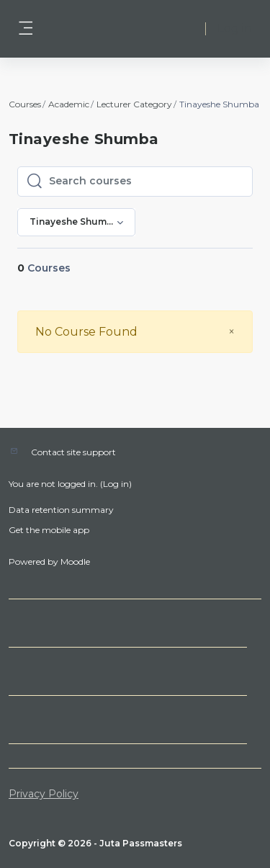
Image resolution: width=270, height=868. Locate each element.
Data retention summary (61, 510)
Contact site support (73, 452)
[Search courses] (146, 182)
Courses (25, 104)
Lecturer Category (134, 104)
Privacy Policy (44, 794)
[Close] (231, 332)
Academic (69, 104)
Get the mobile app (49, 530)
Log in (235, 28)
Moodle (75, 561)
